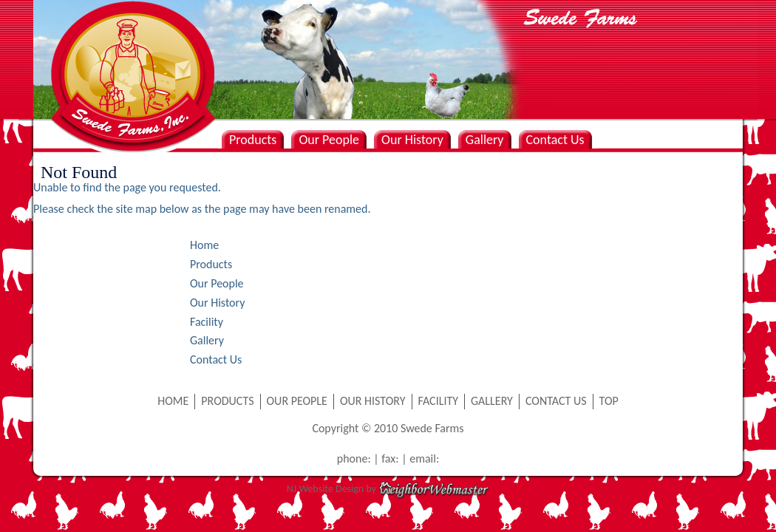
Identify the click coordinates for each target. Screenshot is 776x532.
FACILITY (439, 401)
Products (253, 140)
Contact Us (555, 140)
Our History (412, 140)
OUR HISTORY (373, 401)
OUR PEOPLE (297, 401)
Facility (207, 322)
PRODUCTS (227, 401)
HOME (173, 401)
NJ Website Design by (388, 489)
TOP (609, 401)
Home (204, 245)
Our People (329, 140)
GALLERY (492, 401)
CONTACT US (556, 401)
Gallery (485, 140)
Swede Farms (129, 52)
